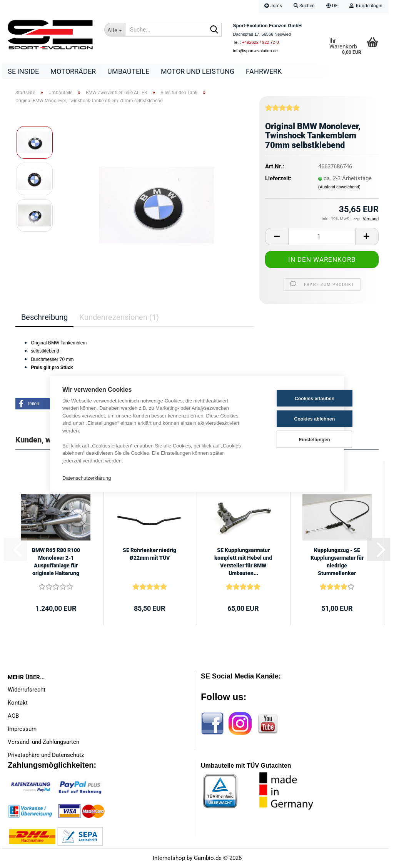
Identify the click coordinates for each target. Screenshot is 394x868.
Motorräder (73, 71)
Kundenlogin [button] (366, 6)
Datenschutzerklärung (87, 478)
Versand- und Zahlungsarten (43, 742)
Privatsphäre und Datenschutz (46, 755)
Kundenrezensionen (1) (119, 317)
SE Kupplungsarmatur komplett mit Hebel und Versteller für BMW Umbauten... (243, 562)
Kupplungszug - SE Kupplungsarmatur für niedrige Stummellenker (337, 562)
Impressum (22, 729)
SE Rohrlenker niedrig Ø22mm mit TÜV (149, 554)
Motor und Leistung (198, 71)
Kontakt (18, 703)
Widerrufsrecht (27, 690)
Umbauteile (128, 71)
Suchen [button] (304, 6)
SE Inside (23, 71)
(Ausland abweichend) (339, 187)
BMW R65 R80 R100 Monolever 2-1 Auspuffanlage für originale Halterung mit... (56, 562)
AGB (13, 716)
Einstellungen (293, 439)
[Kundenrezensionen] (282, 111)
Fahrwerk (264, 71)
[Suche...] (115, 30)
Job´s (273, 6)
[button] (332, 7)
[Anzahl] (322, 237)
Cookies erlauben (294, 398)
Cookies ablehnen (294, 419)
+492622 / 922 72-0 (260, 42)
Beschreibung (44, 317)
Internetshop (169, 858)
